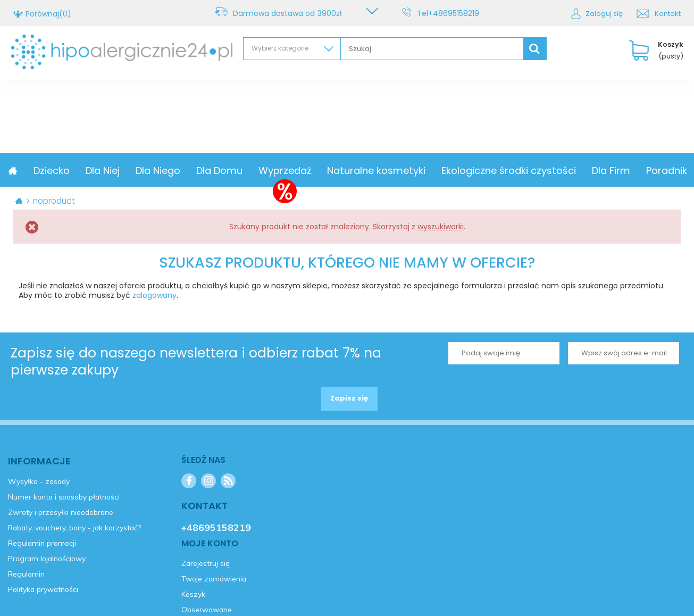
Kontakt (668, 14)
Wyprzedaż (357, 170)
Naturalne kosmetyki (448, 170)
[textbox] (432, 49)
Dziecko (123, 170)
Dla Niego (230, 170)
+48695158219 (456, 13)
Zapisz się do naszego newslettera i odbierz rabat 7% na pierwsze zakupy (196, 362)
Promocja (66, 170)
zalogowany (154, 295)
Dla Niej (174, 170)
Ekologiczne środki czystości (580, 170)
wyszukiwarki (441, 227)
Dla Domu (291, 170)
